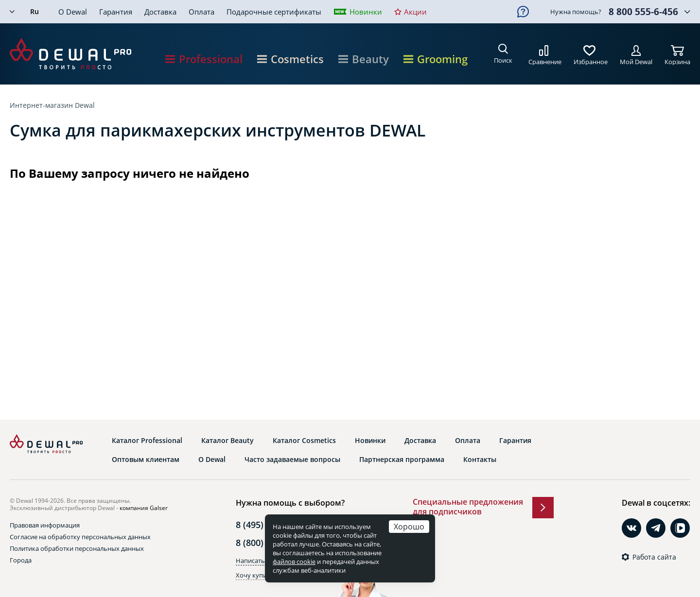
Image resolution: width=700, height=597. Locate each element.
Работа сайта (654, 557)
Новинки (366, 12)
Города (21, 560)
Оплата (201, 12)
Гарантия (116, 12)
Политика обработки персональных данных (77, 548)
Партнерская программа (402, 460)
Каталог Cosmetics (304, 441)
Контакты (480, 460)
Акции (415, 12)
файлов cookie (294, 562)
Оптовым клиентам (146, 460)
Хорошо (409, 526)
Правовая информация (45, 525)
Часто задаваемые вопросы (292, 460)
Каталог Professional (147, 441)
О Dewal (73, 12)
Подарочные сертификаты (274, 12)
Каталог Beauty (227, 441)
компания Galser (144, 508)
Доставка (160, 12)
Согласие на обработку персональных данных (80, 537)
